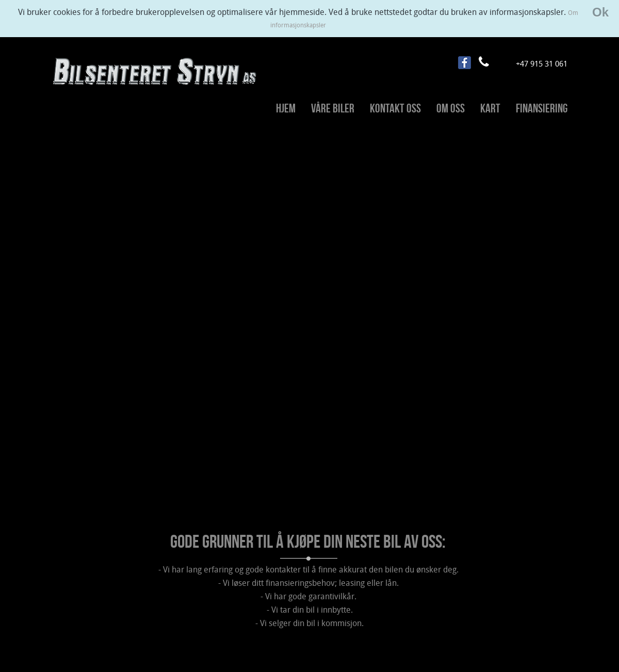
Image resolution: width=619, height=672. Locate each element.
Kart (490, 108)
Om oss (451, 108)
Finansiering (542, 108)
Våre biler (333, 108)
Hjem (286, 108)
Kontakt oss (395, 108)
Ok (600, 12)
